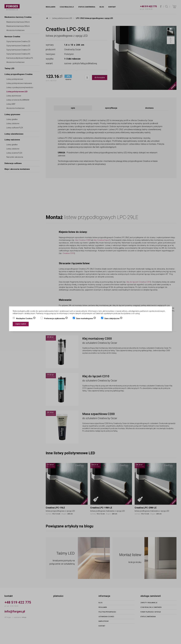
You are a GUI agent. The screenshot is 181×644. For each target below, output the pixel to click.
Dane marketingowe (86, 319)
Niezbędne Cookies (26, 319)
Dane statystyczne (113, 319)
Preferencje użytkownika (56, 319)
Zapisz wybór (21, 324)
